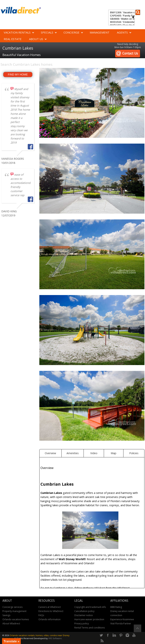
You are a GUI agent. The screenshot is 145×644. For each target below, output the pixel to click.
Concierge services (12, 607)
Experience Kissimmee (122, 619)
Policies (134, 453)
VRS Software (55, 638)
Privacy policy (82, 624)
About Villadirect (11, 624)
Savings (6, 615)
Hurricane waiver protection (89, 619)
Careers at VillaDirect (50, 607)
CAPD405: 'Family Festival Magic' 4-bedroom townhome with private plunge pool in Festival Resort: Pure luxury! (121, 16)
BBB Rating (116, 607)
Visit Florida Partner (121, 624)
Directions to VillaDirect (51, 611)
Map (114, 453)
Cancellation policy (84, 611)
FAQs (41, 615)
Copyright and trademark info (90, 607)
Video (94, 453)
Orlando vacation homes (16, 619)
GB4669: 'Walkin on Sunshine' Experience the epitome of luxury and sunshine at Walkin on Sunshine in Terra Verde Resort (121, 19)
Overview (50, 453)
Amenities (73, 453)
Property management (14, 611)
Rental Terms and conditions (90, 628)
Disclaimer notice (84, 615)
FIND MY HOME (18, 75)
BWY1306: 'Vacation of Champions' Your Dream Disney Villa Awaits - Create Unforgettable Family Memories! (121, 13)
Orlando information (49, 619)
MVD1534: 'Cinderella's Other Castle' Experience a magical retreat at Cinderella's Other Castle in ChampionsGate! (121, 22)
